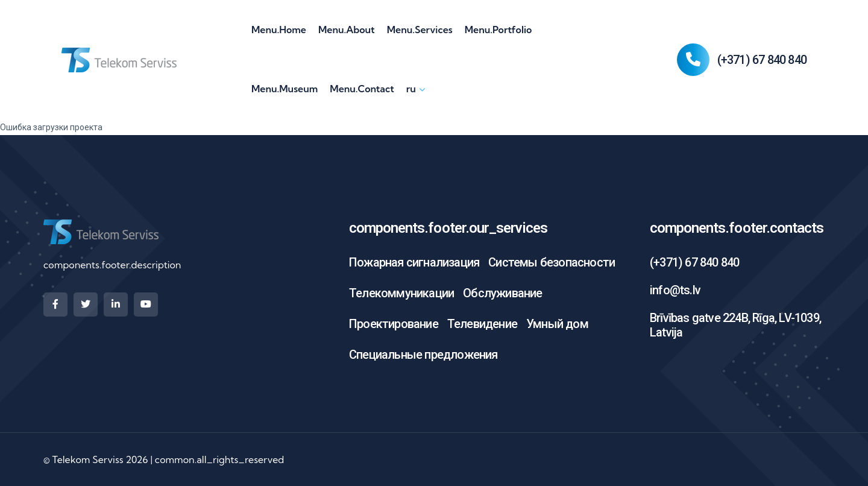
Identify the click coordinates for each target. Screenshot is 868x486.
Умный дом (557, 324)
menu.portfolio (498, 30)
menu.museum (285, 89)
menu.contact (362, 89)
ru (411, 89)
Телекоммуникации (401, 293)
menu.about (347, 30)
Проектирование (394, 324)
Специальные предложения (423, 355)
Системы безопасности (552, 262)
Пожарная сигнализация (414, 262)
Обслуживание (502, 293)
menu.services (420, 30)
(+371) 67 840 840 (762, 60)
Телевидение (482, 324)
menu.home (279, 30)
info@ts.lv (675, 290)
